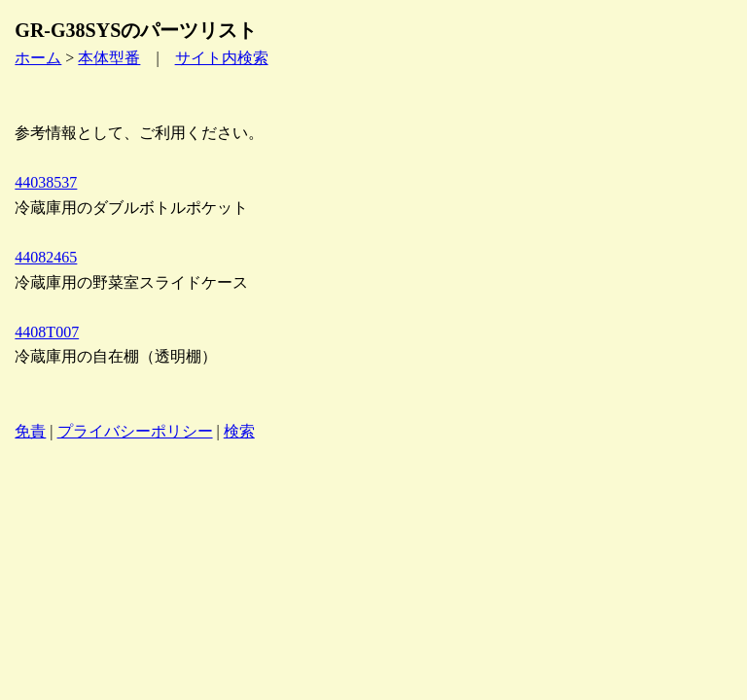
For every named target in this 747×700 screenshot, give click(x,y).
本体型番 (109, 58)
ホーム (38, 58)
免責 (30, 431)
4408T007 (47, 332)
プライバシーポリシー (135, 431)
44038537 (46, 182)
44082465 (46, 257)
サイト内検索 (222, 58)
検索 (239, 431)
